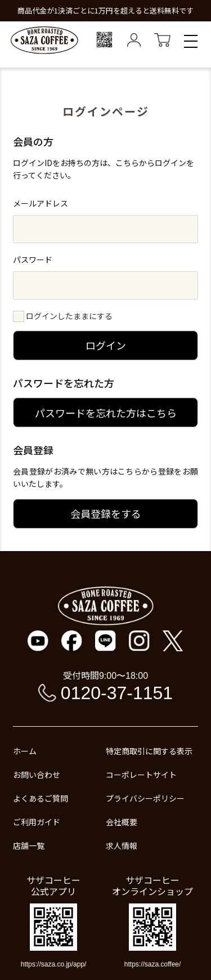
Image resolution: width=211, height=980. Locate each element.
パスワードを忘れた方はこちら (106, 413)
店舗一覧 (29, 845)
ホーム (25, 751)
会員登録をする (106, 513)
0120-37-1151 (117, 693)
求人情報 (122, 845)
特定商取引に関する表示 (149, 751)
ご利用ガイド (37, 822)
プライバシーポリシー (145, 798)
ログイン (106, 345)
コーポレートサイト (141, 775)
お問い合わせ (37, 775)
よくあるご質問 (41, 798)
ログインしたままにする (69, 316)
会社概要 (122, 822)
